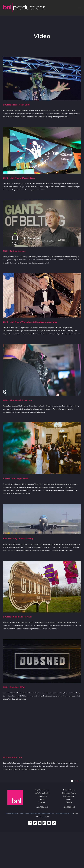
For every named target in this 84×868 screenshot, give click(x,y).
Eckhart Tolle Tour (13, 757)
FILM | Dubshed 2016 (14, 687)
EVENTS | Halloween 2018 (16, 105)
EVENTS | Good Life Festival (18, 617)
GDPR (47, 816)
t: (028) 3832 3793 (42, 807)
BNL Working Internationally (18, 539)
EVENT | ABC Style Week (16, 479)
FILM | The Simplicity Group (17, 400)
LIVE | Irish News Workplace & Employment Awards (30, 322)
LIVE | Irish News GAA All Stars (19, 178)
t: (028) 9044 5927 (69, 807)
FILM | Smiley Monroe (14, 251)
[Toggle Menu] (79, 8)
